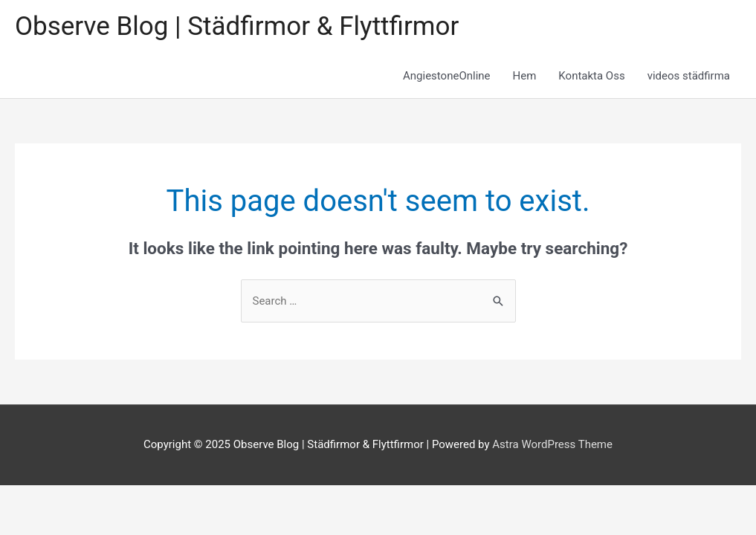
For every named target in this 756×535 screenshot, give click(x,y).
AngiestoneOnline (447, 76)
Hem (525, 76)
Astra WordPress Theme (552, 444)
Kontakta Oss (591, 76)
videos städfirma (689, 76)
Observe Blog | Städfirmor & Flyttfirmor (237, 26)
